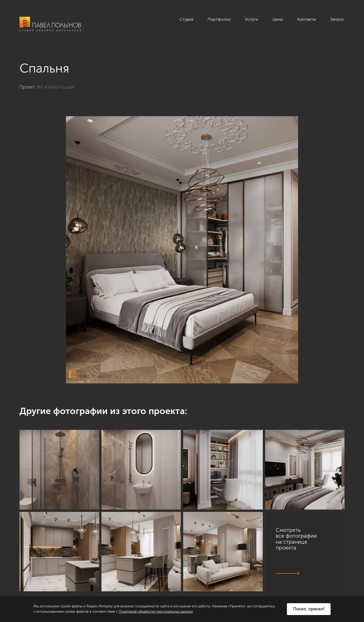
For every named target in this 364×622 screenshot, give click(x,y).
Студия (186, 19)
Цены (278, 19)
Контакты (307, 19)
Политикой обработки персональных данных (156, 612)
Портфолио (219, 19)
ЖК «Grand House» (55, 87)
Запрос (337, 19)
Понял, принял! (309, 609)
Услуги (252, 19)
